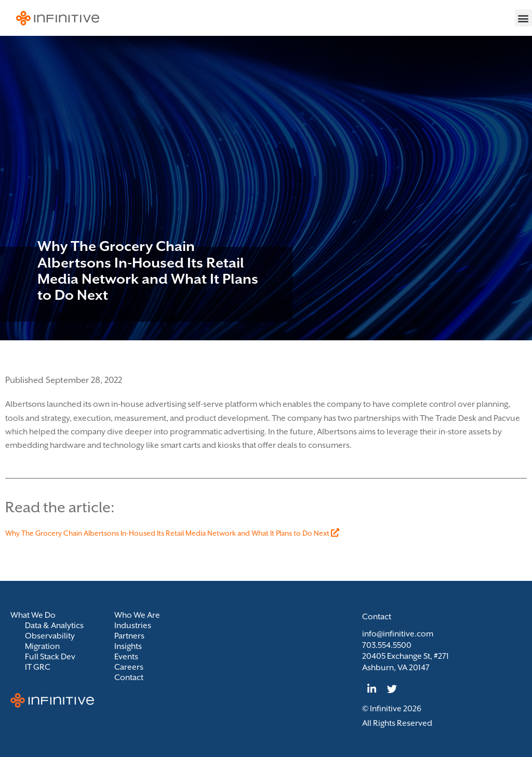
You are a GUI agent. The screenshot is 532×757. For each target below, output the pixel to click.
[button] (523, 18)
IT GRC (38, 667)
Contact (129, 678)
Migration (42, 646)
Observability (50, 636)
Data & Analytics (54, 626)
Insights (128, 646)
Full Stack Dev (50, 657)
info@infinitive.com (398, 634)
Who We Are (137, 615)
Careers (129, 667)
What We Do (36, 615)
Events (126, 657)
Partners (129, 636)
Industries (133, 626)
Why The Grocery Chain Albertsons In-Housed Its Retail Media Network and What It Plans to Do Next (172, 533)
